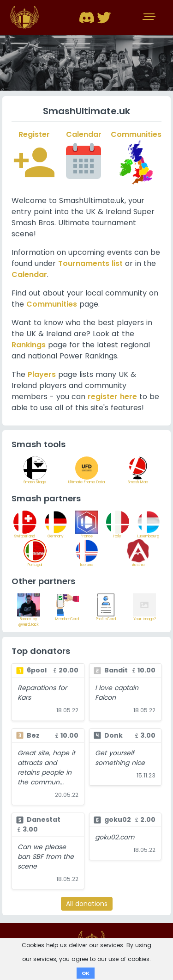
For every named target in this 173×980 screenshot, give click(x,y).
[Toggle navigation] (150, 18)
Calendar (29, 274)
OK (86, 973)
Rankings (29, 345)
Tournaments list (90, 263)
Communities (52, 304)
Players (42, 374)
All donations (87, 904)
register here (112, 397)
